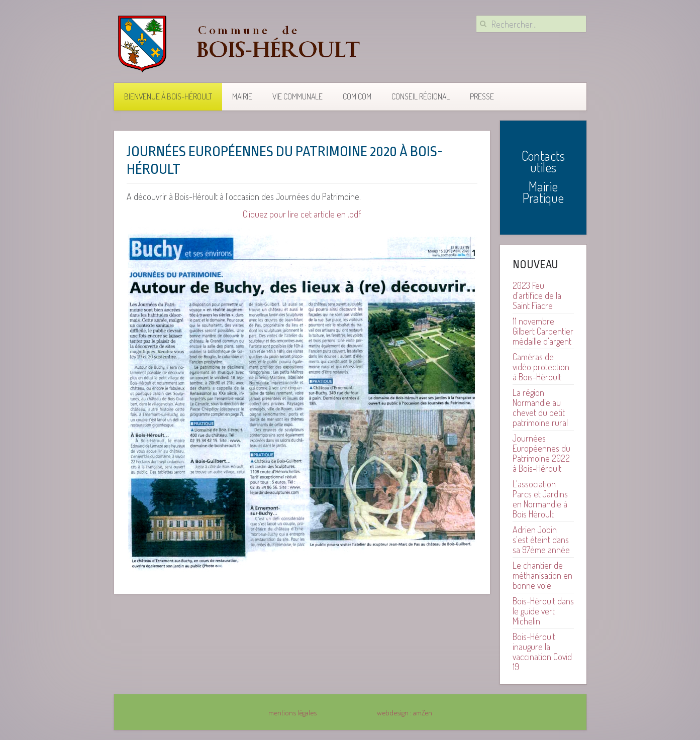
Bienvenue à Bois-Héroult (168, 96)
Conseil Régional (421, 96)
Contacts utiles (543, 161)
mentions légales (292, 712)
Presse (482, 96)
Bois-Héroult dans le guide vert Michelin (543, 611)
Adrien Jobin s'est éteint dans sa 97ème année (541, 540)
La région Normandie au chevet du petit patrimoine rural (540, 407)
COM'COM (357, 96)
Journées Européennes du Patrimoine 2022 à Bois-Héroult (541, 453)
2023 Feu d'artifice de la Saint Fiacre (537, 295)
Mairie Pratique (543, 192)
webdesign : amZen (405, 712)
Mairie (242, 96)
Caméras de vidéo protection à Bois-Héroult (541, 367)
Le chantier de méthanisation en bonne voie (542, 575)
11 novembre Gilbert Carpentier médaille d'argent (543, 331)
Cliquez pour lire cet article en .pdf (302, 214)
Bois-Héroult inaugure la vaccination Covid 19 (542, 652)
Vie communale (297, 96)
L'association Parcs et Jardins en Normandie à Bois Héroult (540, 499)
